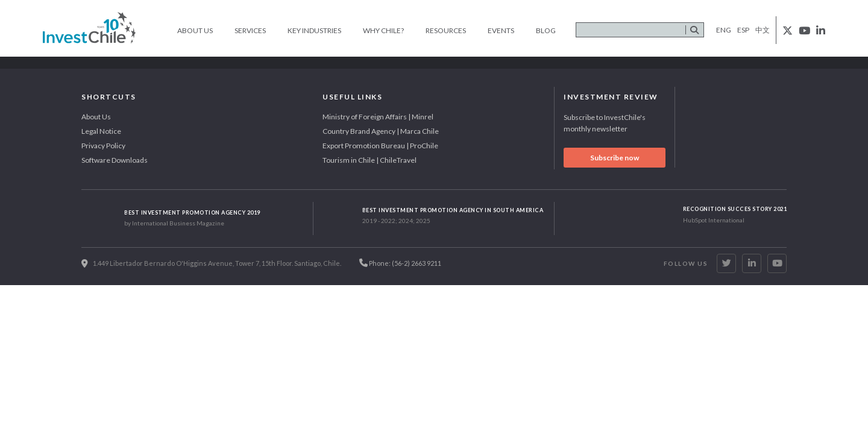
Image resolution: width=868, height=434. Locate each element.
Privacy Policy (103, 146)
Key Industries (314, 30)
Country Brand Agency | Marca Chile (381, 131)
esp (743, 30)
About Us (195, 30)
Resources (446, 30)
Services (250, 30)
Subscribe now (615, 158)
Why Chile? (383, 30)
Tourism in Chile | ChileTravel (370, 160)
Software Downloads (115, 160)
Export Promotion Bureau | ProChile (380, 146)
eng (724, 30)
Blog (546, 30)
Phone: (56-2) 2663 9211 (400, 263)
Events (501, 30)
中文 (763, 30)
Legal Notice (101, 131)
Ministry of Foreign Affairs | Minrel (378, 117)
